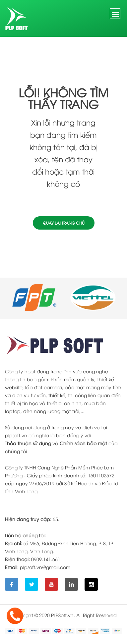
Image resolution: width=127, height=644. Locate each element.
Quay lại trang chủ (64, 223)
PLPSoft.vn (62, 615)
